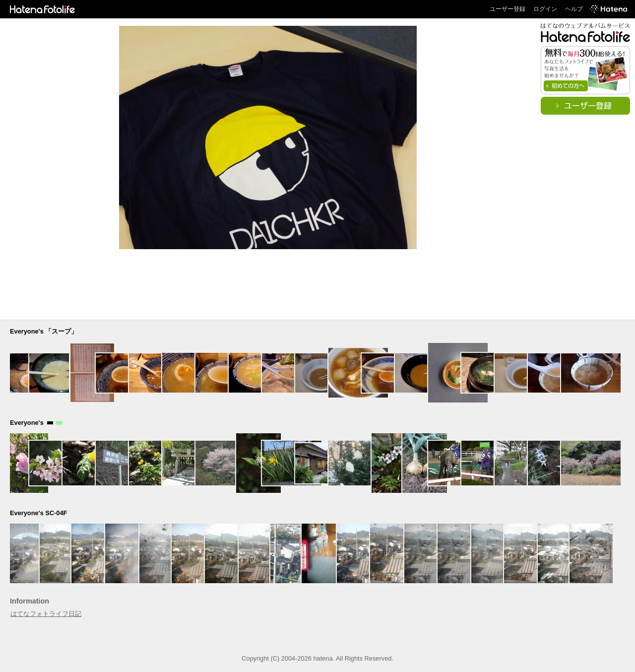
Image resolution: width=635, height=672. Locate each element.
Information (30, 601)
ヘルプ (574, 9)
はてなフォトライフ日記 (46, 614)
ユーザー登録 (508, 9)
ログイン (545, 9)
